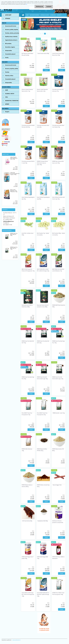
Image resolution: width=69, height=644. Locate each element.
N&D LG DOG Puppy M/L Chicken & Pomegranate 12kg (28, 270)
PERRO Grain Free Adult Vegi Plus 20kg (14, 234)
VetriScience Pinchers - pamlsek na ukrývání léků (58, 522)
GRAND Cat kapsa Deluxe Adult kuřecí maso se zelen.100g (42, 163)
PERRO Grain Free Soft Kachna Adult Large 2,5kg (58, 378)
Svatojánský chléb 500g (43, 521)
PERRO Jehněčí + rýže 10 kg (59, 413)
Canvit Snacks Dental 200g (43, 53)
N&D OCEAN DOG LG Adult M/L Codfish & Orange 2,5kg (43, 270)
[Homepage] (24, 15)
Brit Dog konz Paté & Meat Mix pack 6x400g (27, 54)
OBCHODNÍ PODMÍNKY (35, 15)
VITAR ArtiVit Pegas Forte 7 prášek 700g (28, 558)
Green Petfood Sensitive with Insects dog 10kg (58, 198)
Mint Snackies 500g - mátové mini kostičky (59, 234)
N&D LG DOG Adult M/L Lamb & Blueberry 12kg (14, 191)
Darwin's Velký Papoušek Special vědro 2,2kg (42, 90)
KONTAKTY (59, 15)
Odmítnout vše (39, 6)
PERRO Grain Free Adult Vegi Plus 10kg (14, 248)
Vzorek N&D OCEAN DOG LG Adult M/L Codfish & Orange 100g (43, 594)
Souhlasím (49, 6)
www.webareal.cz (16, 640)
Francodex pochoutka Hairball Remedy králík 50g (28, 126)
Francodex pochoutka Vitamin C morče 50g (28, 162)
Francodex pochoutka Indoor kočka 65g (43, 126)
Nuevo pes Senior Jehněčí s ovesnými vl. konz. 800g (43, 306)
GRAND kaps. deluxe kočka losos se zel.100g (58, 162)
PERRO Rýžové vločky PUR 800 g (58, 450)
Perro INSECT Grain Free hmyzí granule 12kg (27, 414)
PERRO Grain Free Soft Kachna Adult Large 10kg (42, 378)
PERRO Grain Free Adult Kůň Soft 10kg (28, 342)
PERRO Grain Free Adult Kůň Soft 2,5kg (43, 342)
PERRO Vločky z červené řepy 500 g (43, 486)
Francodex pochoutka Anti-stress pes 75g (58, 90)
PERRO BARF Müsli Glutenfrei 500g (59, 306)
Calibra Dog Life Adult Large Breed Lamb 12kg (14, 158)
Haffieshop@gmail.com (8, 221)
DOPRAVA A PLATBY (45, 15)
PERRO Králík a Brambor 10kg (27, 450)
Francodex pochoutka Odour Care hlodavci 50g (58, 126)
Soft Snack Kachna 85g (27, 521)
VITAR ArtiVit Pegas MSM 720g (42, 558)
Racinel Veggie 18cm (57, 485)
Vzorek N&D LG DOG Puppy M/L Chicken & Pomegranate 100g (28, 594)
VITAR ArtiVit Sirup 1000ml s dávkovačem (58, 558)
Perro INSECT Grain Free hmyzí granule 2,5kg (42, 414)
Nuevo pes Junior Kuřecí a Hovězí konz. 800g (27, 306)
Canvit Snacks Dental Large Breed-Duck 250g (58, 54)
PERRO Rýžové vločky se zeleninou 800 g (27, 486)
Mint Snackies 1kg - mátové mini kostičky (43, 234)
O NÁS (27, 15)
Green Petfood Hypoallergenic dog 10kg (28, 198)
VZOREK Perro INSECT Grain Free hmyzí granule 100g (58, 594)
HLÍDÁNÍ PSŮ (53, 15)
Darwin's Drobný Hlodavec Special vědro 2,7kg (27, 90)
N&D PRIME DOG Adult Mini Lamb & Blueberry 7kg (58, 270)
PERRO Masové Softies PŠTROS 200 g (42, 450)
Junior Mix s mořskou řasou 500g (28, 234)
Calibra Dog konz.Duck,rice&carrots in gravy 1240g (15, 174)
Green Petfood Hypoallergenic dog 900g (43, 198)
